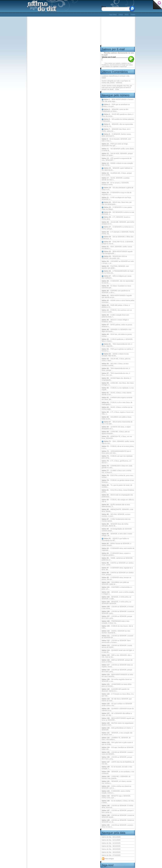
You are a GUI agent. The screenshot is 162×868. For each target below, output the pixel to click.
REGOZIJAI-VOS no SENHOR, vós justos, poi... (114, 257)
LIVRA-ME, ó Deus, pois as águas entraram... (116, 433)
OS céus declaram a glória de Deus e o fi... (118, 189)
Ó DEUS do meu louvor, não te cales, (117, 627)
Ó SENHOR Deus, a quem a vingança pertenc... (116, 554)
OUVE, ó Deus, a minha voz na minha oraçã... (117, 408)
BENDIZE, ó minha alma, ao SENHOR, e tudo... (116, 598)
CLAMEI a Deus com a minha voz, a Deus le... (116, 471)
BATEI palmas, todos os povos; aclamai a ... (117, 326)
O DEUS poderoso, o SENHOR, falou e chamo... (117, 340)
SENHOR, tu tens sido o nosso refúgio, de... (117, 535)
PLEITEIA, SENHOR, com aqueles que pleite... (115, 267)
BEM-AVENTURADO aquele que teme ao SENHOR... (118, 719)
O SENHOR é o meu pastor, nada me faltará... (117, 208)
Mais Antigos (108, 859)
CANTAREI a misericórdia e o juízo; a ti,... (117, 588)
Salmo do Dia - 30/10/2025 (111, 846)
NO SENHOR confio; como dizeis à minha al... (118, 150)
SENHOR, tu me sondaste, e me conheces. (118, 773)
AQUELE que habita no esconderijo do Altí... (115, 539)
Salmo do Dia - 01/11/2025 (111, 840)
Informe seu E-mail (109, 57)
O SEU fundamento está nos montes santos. (116, 520)
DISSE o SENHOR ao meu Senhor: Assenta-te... (116, 632)
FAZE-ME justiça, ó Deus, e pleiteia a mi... (116, 306)
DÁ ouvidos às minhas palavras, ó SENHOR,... (118, 120)
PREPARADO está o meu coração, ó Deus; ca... (116, 622)
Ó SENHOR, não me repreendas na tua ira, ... (118, 282)
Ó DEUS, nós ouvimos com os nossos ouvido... (117, 311)
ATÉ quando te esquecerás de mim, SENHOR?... (117, 159)
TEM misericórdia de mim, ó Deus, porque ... (116, 369)
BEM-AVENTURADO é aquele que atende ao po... (117, 296)
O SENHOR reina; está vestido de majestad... (118, 549)
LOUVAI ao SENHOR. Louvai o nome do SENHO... (117, 753)
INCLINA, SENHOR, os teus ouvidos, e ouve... (116, 515)
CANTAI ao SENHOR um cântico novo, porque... (118, 574)
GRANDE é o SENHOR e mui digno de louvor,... (116, 330)
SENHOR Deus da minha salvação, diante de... (115, 525)
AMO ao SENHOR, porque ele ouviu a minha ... (117, 661)
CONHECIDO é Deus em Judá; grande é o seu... (117, 467)
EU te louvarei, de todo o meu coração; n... (117, 768)
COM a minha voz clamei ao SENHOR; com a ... (116, 787)
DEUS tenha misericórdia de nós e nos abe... (117, 423)
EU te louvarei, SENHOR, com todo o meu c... (116, 140)
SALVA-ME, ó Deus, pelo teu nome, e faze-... (116, 360)
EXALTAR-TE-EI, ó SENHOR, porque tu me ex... (118, 243)
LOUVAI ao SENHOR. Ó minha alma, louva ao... (117, 806)
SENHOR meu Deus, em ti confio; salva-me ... (116, 130)
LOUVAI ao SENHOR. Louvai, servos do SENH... (117, 646)
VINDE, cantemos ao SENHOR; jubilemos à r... (117, 559)
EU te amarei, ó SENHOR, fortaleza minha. (115, 184)
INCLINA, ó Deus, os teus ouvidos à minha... (115, 364)
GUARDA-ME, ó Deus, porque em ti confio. (117, 174)
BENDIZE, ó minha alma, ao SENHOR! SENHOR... (116, 603)
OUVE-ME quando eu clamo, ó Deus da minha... (118, 115)
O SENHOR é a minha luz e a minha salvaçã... (118, 228)
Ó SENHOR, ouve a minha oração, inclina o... (116, 792)
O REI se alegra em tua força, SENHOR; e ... (116, 198)
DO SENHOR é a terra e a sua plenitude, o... (118, 213)
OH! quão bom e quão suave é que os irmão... (117, 743)
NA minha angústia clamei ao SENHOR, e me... (117, 680)
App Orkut (113, 15)
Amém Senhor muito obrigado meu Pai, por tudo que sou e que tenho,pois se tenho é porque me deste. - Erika (117, 87)
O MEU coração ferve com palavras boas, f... (115, 316)
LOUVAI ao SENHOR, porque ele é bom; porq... (117, 758)
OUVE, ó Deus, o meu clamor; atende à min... (117, 394)
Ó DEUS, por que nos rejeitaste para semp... (117, 457)
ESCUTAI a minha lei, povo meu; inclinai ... (118, 476)
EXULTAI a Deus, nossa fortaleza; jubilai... (118, 491)
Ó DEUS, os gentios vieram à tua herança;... (118, 481)
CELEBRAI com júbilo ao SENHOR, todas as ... (115, 583)
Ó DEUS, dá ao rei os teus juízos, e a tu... (118, 447)
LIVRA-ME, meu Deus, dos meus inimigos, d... (118, 384)
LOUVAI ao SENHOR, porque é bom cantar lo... (118, 811)
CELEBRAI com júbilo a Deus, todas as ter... (117, 418)
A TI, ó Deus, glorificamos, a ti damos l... (116, 462)
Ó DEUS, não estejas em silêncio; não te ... (118, 501)
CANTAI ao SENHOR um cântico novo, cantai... (118, 564)
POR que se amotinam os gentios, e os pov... (116, 105)
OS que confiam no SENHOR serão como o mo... (117, 705)
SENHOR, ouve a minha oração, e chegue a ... (118, 593)
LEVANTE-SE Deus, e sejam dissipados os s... (116, 428)
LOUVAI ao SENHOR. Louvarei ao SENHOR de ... (118, 637)
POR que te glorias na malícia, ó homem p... (117, 350)
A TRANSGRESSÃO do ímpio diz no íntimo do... (118, 272)
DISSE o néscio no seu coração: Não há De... (117, 164)
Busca (104, 6)
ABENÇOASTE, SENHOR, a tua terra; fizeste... (117, 510)
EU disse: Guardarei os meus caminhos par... (116, 287)
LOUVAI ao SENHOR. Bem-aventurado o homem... (116, 641)
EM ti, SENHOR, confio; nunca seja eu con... (118, 442)
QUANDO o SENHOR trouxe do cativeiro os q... (118, 709)
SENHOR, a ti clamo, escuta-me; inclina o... (117, 782)
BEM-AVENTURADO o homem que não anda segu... (118, 100)
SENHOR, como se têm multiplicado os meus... (115, 110)
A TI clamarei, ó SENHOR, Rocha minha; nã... (118, 233)
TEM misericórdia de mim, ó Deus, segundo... (117, 345)
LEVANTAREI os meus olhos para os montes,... (117, 685)
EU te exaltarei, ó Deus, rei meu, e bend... (118, 802)
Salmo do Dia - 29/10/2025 (111, 849)
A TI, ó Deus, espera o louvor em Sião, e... (118, 413)
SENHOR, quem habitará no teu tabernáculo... (117, 169)
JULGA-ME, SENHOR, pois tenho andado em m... (118, 223)
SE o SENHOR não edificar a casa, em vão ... (117, 714)
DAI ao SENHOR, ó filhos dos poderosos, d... (118, 238)
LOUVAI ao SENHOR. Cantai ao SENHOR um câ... (118, 821)
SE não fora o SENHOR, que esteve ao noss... (117, 700)
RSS (127, 15)
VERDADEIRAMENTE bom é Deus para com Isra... (116, 452)
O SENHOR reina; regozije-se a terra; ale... (117, 569)
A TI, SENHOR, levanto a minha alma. (116, 218)
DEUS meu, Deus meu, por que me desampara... (117, 203)
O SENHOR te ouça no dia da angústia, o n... (117, 193)
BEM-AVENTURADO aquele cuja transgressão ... (117, 252)
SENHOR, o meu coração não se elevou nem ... (117, 734)
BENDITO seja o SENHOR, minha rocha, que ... (116, 797)
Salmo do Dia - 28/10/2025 (111, 852)
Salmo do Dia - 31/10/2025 (111, 843)
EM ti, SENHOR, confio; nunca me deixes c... (117, 248)
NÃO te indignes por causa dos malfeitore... (117, 277)
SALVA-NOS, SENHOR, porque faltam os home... (117, 154)
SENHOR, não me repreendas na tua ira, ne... (117, 125)
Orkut (121, 15)
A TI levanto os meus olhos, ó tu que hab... (118, 695)
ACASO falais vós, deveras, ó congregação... (116, 379)
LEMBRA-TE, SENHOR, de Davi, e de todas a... (116, 739)
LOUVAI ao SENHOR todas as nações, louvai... (117, 666)
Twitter (133, 15)
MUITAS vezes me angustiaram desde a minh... (118, 724)
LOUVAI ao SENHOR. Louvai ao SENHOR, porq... (118, 612)
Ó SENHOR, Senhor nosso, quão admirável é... (116, 135)
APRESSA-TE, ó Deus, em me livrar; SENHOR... (117, 437)
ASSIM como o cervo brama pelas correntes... (118, 301)
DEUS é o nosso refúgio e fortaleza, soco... (115, 321)
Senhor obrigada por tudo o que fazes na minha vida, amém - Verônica (116, 82)
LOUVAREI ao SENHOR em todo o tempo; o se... (118, 262)
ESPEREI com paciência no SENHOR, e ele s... (116, 292)
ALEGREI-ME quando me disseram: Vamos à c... (115, 690)
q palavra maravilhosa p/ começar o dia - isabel (116, 77)
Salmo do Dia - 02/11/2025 (111, 837)
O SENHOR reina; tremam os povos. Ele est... (116, 578)
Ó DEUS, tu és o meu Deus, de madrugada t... (117, 403)
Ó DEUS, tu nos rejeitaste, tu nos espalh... (118, 389)
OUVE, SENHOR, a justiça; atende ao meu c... (116, 179)
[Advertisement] (68, 15)
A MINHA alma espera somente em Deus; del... (117, 398)
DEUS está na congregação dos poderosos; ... (117, 496)
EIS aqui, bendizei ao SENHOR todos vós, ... (118, 748)
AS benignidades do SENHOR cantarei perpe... (117, 530)
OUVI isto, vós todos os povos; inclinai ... (117, 335)
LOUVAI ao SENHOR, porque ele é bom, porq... (117, 617)
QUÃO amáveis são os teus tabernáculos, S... (116, 505)
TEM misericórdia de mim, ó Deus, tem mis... (116, 374)
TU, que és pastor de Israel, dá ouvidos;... (117, 486)
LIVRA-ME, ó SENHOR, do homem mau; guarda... (116, 777)
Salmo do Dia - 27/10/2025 (111, 855)
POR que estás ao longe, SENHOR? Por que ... (115, 145)
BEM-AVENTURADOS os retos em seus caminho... (117, 675)
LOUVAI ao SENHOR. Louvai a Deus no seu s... (117, 826)
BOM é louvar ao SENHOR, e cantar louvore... (116, 544)
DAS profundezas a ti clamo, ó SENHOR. (117, 729)
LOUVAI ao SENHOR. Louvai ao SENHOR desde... (118, 816)
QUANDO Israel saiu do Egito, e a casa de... (118, 651)
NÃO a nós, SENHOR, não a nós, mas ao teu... (117, 656)
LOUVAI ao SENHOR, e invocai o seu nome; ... (118, 607)
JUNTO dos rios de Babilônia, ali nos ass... (118, 763)
